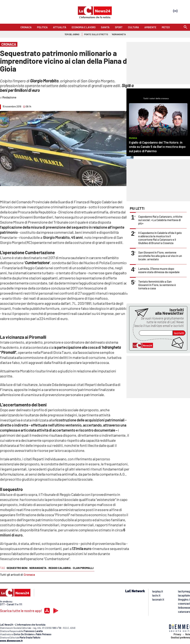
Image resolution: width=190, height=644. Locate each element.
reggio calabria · (60, 568)
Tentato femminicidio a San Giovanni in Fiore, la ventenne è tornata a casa (157, 285)
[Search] (185, 27)
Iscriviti (179, 333)
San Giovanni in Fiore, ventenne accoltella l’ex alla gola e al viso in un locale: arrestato (160, 256)
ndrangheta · (39, 568)
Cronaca (29, 574)
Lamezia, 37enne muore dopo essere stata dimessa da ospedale (159, 270)
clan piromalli (83, 568)
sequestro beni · (18, 568)
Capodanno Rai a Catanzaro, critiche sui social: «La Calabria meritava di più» (160, 220)
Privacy (177, 634)
